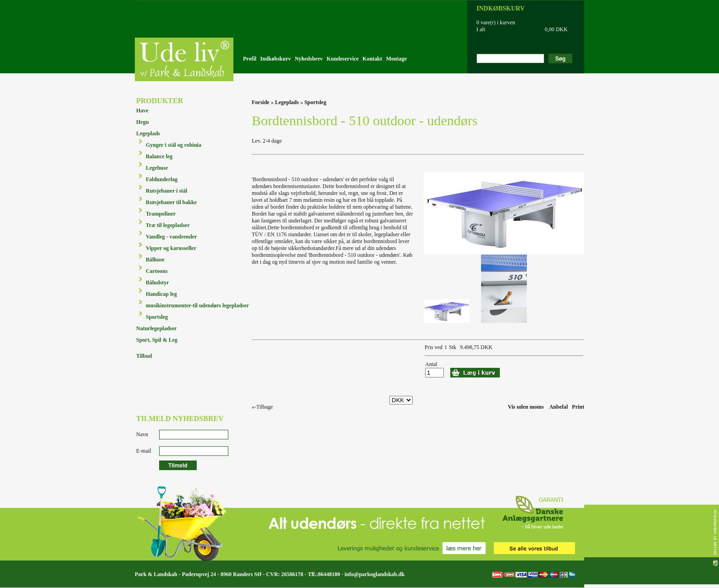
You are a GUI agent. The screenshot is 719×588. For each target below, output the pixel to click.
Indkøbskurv (276, 59)
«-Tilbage (262, 407)
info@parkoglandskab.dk (374, 574)
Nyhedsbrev (309, 59)
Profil (250, 59)
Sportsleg (157, 317)
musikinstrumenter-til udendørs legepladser (197, 305)
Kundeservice (343, 59)
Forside (261, 102)
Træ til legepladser (168, 225)
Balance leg (159, 156)
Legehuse (157, 168)
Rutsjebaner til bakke (171, 202)
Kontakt (373, 59)
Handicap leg (161, 294)
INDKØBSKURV (501, 8)
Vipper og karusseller (171, 248)
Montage (396, 59)
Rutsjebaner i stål (166, 191)
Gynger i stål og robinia (174, 145)
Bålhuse (155, 260)
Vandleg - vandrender (171, 237)
